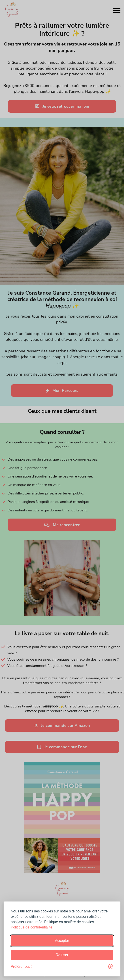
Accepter (62, 941)
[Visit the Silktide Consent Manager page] (111, 967)
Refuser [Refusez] (62, 955)
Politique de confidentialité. (32, 927)
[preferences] (22, 967)
